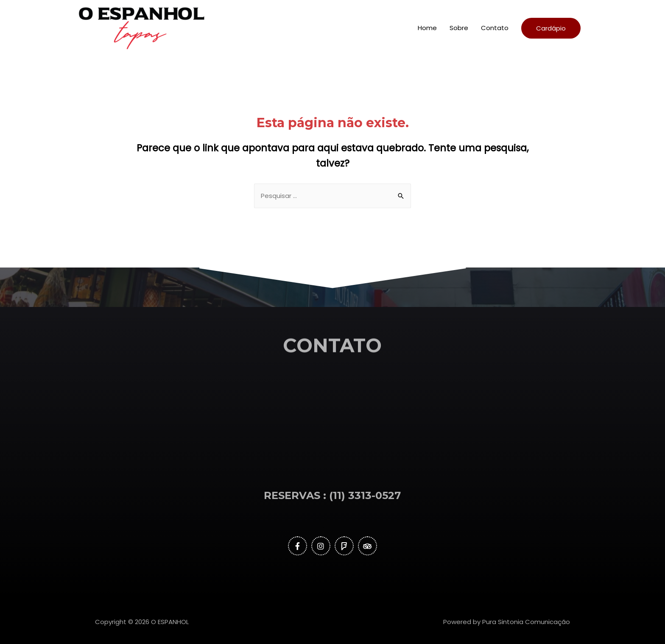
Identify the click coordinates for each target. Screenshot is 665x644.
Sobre (459, 28)
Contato (495, 28)
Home (427, 28)
